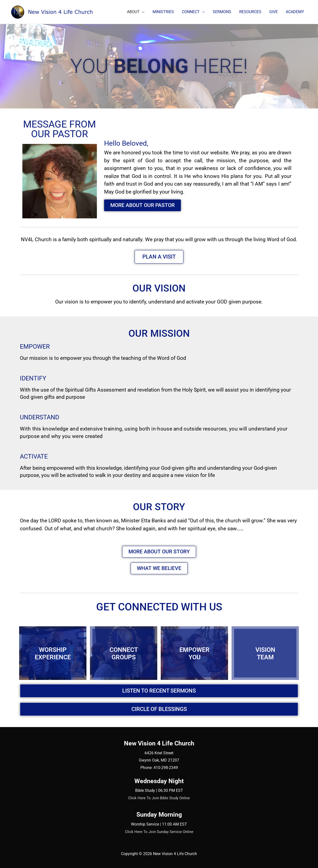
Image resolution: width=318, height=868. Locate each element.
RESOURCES (250, 12)
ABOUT (133, 12)
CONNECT (191, 12)
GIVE (274, 12)
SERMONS (222, 12)
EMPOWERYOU (194, 653)
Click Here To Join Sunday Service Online (159, 832)
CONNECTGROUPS (124, 653)
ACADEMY (295, 12)
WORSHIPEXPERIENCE (53, 653)
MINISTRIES (163, 12)
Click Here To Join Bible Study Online (159, 798)
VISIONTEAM (265, 653)
